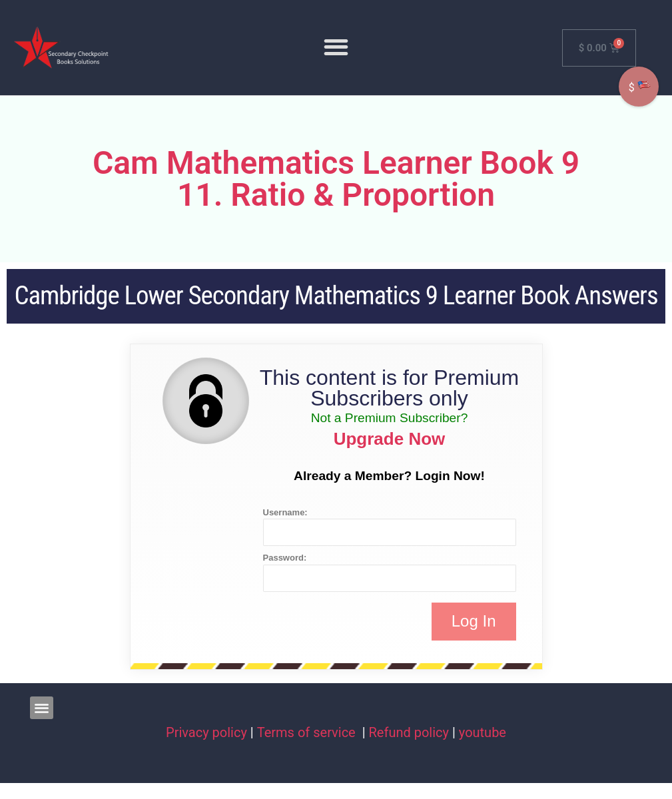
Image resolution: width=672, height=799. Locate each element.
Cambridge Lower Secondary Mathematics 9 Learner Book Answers (336, 296)
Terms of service (308, 732)
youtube (483, 732)
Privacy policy (206, 732)
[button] (336, 48)
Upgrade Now (390, 439)
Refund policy (409, 732)
